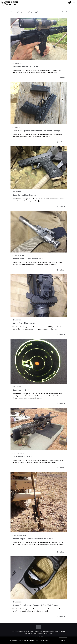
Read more (62, 78)
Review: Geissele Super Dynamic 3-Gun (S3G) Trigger (35, 605)
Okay (63, 640)
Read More (46, 640)
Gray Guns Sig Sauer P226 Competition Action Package (36, 131)
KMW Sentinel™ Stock (22, 456)
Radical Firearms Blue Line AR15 (26, 66)
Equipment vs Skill (21, 390)
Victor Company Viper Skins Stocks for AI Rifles (33, 539)
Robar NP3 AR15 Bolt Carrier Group (28, 259)
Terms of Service (39, 634)
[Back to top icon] (39, 627)
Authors (39, 12)
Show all (63, 12)
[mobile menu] (74, 3)
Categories (21, 12)
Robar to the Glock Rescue (24, 195)
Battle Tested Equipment (24, 323)
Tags (31, 12)
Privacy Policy (48, 634)
